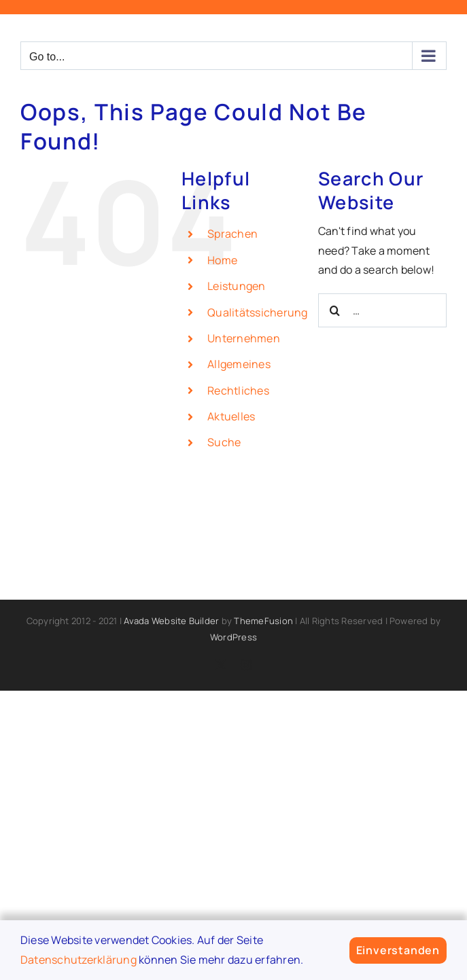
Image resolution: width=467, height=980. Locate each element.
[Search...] (382, 310)
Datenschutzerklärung (79, 960)
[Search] (335, 310)
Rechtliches (238, 391)
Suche (224, 442)
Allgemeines (239, 364)
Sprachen (232, 234)
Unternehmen (244, 338)
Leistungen (236, 286)
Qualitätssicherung (257, 312)
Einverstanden (398, 950)
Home (222, 260)
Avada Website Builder (171, 621)
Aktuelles (231, 416)
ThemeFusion (263, 621)
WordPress (233, 637)
